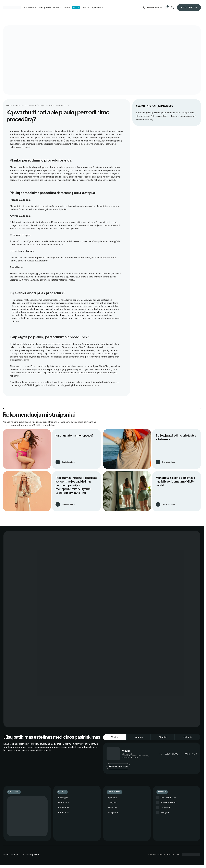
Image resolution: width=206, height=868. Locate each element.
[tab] (115, 737)
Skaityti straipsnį (68, 462)
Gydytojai (112, 803)
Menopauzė (64, 803)
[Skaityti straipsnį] (58, 462)
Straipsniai (113, 813)
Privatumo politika (31, 854)
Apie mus (112, 798)
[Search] (173, 7)
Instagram (165, 813)
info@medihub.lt (168, 803)
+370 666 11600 (168, 798)
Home (9, 105)
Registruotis (189, 7)
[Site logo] (12, 7)
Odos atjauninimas (20, 105)
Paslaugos (63, 798)
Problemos (63, 808)
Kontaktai (112, 808)
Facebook (166, 808)
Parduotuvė (64, 813)
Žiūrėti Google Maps (118, 766)
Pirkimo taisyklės (11, 854)
